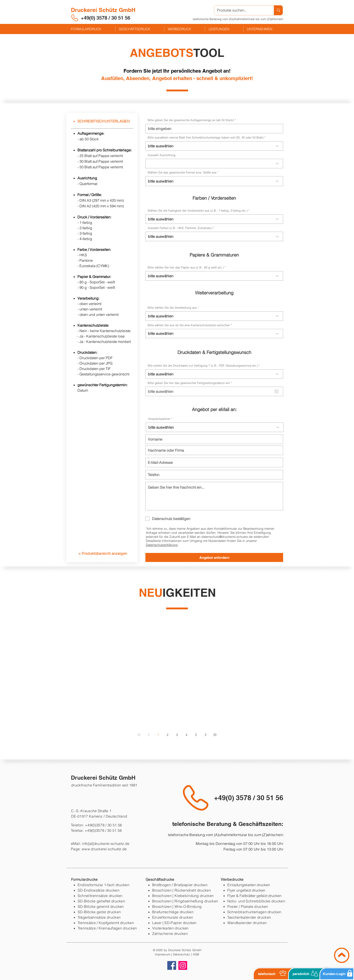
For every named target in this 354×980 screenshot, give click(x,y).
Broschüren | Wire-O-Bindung (177, 906)
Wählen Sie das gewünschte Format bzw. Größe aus (183, 172)
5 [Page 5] (196, 735)
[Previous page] (149, 735)
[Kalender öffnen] (277, 391)
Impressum (163, 954)
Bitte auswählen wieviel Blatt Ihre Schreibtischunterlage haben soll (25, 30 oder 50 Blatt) (206, 138)
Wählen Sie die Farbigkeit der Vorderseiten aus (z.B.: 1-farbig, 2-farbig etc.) (198, 211)
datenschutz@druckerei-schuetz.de (227, 537)
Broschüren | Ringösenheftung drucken (185, 901)
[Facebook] (172, 965)
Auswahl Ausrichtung (162, 155)
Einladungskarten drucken (249, 885)
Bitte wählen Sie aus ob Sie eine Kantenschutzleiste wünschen (189, 325)
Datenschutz (182, 954)
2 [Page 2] (168, 735)
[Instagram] (183, 965)
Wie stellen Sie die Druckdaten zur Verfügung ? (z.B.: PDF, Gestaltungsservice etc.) (203, 366)
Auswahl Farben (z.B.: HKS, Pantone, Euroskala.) (180, 228)
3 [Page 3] (177, 735)
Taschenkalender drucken (249, 917)
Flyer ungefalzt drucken (246, 890)
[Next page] (205, 735)
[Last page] (215, 735)
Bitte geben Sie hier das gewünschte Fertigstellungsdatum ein (190, 383)
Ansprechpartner (159, 419)
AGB (196, 954)
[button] (238, 19)
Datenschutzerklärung (162, 545)
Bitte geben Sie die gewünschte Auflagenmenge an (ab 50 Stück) (191, 120)
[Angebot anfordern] (214, 557)
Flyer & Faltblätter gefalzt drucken (254, 896)
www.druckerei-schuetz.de (104, 849)
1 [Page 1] (158, 735)
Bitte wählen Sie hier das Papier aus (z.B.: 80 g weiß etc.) (186, 267)
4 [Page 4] (186, 735)
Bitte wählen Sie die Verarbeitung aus (172, 308)
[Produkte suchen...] (241, 10)
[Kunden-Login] (337, 974)
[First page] (139, 735)
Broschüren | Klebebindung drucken (183, 896)
